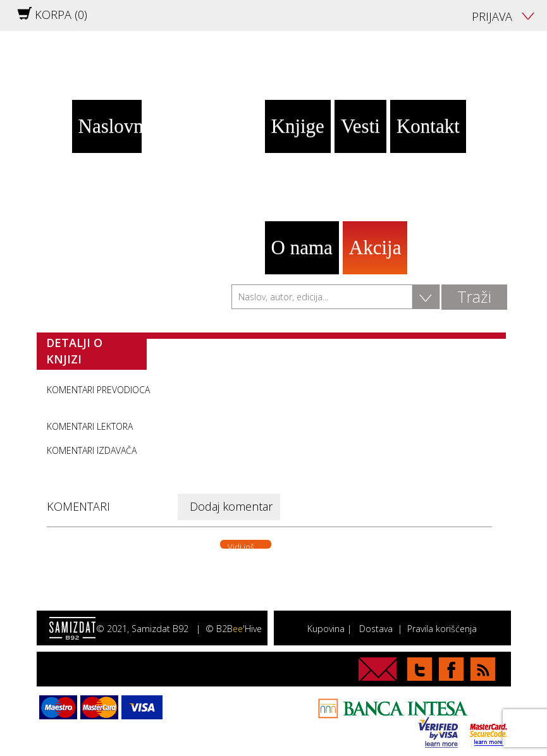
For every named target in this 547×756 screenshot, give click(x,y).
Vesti (360, 126)
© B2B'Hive (234, 629)
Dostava (376, 629)
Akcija (375, 247)
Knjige (298, 126)
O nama (302, 247)
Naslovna (110, 126)
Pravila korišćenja (442, 629)
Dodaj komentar (231, 506)
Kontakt (428, 126)
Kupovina (326, 629)
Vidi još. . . (246, 545)
